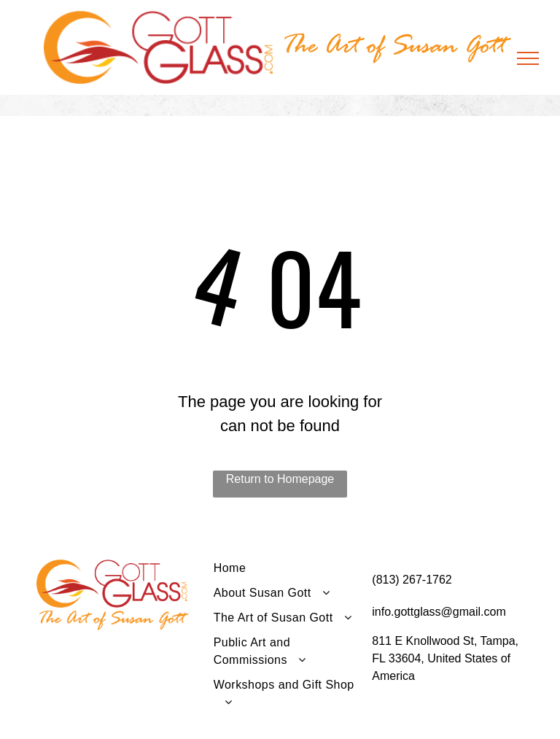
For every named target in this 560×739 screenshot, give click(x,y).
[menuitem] (288, 572)
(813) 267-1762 (412, 580)
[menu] (528, 58)
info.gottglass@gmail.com (439, 612)
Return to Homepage (280, 479)
